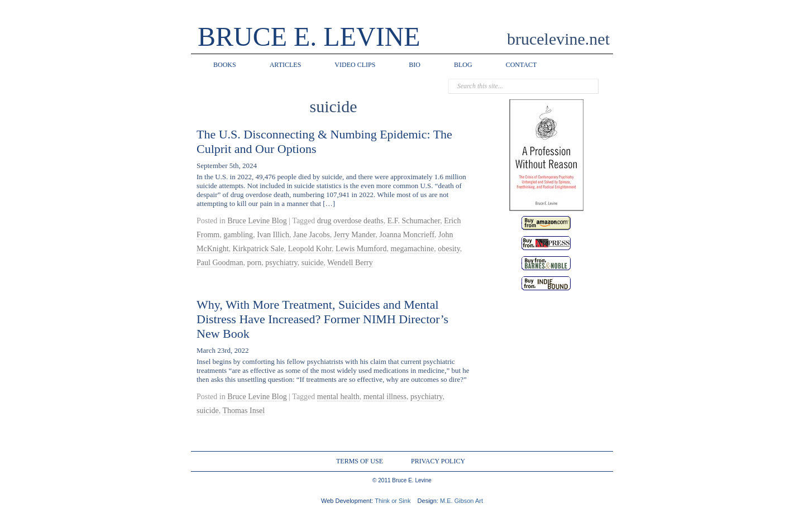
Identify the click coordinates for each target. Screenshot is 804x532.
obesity (449, 249)
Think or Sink (393, 501)
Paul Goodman (220, 263)
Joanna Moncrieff (407, 235)
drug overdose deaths (350, 221)
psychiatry (281, 263)
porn (255, 263)
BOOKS (225, 65)
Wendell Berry (350, 263)
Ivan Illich (273, 235)
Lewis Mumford (361, 249)
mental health (338, 397)
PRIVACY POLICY (438, 461)
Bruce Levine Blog (257, 221)
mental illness (385, 397)
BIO (415, 65)
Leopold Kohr (310, 249)
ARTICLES (286, 65)
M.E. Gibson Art (461, 501)
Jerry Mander (355, 235)
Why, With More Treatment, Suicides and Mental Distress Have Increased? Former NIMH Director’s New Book (322, 319)
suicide (313, 263)
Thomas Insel (243, 411)
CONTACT (521, 65)
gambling (238, 235)
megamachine (412, 249)
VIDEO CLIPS (355, 65)
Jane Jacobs (312, 235)
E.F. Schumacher (414, 221)
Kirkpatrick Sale (259, 249)
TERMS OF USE (360, 461)
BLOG (463, 65)
